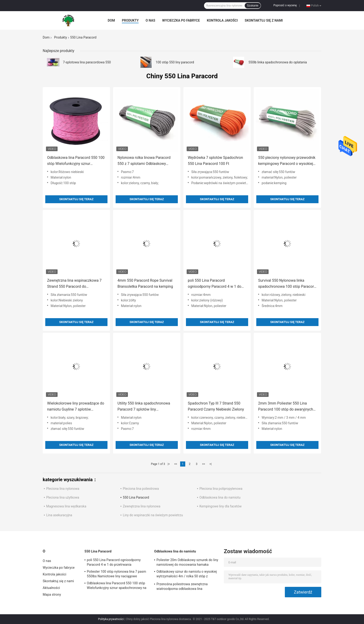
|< (169, 464)
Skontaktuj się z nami (264, 20)
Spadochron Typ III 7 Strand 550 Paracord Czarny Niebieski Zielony (216, 406)
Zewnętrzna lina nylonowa (142, 506)
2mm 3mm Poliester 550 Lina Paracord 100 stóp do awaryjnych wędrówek (286, 407)
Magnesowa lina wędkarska (66, 506)
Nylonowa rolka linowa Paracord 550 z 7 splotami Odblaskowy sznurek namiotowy (144, 161)
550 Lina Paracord (136, 497)
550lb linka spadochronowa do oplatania (278, 62)
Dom (111, 20)
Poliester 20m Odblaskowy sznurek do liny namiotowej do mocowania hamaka (187, 562)
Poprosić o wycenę (285, 5)
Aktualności (51, 588)
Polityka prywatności (111, 619)
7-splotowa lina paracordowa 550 (87, 62)
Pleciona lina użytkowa (63, 497)
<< (176, 464)
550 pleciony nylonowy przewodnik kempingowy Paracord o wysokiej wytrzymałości (287, 161)
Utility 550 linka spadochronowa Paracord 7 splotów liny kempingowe (144, 407)
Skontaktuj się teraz (76, 199)
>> (203, 464)
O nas (150, 20)
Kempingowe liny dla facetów (221, 506)
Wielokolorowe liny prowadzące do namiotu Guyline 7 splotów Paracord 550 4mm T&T (76, 407)
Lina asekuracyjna (59, 515)
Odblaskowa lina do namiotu (220, 497)
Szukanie (253, 6)
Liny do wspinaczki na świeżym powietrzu (153, 515)
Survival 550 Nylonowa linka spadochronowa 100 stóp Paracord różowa (287, 284)
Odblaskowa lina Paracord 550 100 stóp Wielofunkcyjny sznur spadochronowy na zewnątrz (76, 161)
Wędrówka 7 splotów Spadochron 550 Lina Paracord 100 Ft (215, 161)
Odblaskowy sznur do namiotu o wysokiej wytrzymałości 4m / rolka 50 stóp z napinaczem (187, 575)
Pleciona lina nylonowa (63, 489)
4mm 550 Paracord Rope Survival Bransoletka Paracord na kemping (145, 283)
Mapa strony (52, 595)
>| (210, 464)
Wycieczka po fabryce (181, 20)
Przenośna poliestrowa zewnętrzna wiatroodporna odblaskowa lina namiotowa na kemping (182, 587)
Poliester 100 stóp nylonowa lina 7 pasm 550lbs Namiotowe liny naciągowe (116, 574)
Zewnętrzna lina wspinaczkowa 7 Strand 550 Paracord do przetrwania (74, 284)
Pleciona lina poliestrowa (141, 489)
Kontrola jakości (222, 20)
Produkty (130, 20)
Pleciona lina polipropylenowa (221, 489)
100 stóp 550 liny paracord (175, 62)
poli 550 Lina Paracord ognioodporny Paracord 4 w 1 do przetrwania (214, 284)
